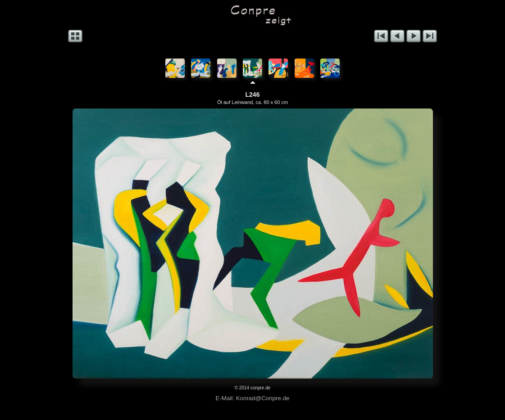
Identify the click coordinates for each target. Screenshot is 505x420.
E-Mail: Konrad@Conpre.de (253, 398)
